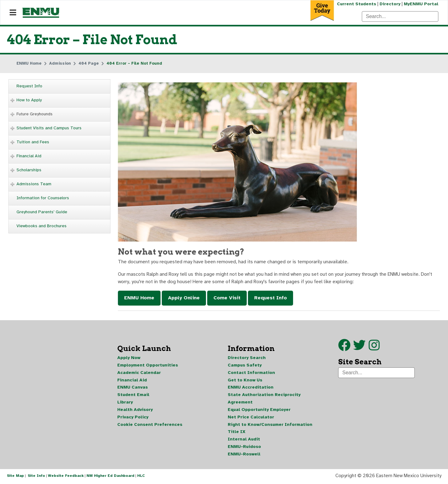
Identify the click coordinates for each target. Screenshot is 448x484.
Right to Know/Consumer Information (270, 425)
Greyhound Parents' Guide (42, 212)
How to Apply (29, 100)
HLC (141, 477)
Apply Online (184, 298)
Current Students (356, 4)
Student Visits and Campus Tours (49, 128)
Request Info (29, 86)
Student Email (133, 396)
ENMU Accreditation (251, 388)
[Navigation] (13, 13)
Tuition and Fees (33, 142)
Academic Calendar (139, 373)
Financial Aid (29, 156)
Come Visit (227, 298)
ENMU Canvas (133, 388)
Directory (390, 4)
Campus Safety (245, 366)
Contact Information (251, 373)
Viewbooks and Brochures (42, 226)
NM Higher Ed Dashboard (110, 477)
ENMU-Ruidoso (244, 448)
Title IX (237, 433)
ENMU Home (139, 298)
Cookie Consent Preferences (150, 425)
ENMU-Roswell (244, 455)
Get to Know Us (245, 381)
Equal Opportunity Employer (259, 410)
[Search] (400, 16)
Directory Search (247, 358)
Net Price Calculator (251, 418)
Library (125, 403)
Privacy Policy (133, 418)
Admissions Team (34, 184)
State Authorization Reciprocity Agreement (264, 399)
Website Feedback (66, 477)
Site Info (36, 477)
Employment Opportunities (148, 366)
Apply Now (129, 358)
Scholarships (29, 170)
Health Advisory (135, 410)
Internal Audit (244, 440)
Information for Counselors (43, 198)
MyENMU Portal (421, 4)
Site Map (15, 477)
